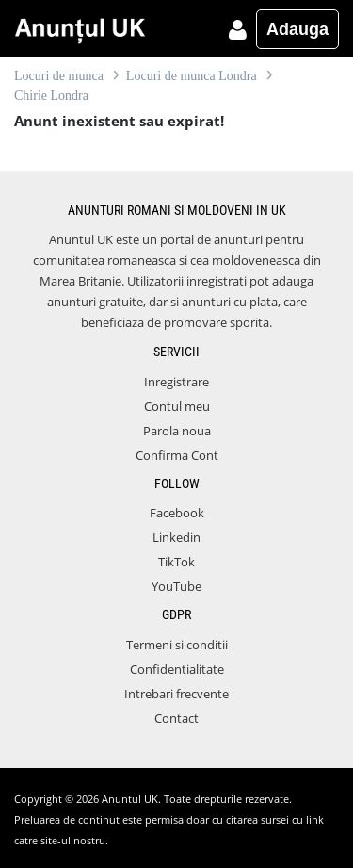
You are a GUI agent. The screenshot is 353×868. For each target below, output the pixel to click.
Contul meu (177, 406)
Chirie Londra (51, 96)
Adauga (297, 29)
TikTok (176, 562)
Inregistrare (176, 382)
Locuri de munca (59, 76)
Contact (176, 718)
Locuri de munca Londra (192, 76)
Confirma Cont (177, 455)
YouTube (176, 586)
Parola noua (177, 431)
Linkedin (176, 537)
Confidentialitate (177, 669)
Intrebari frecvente (176, 694)
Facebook (177, 513)
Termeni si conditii (177, 645)
